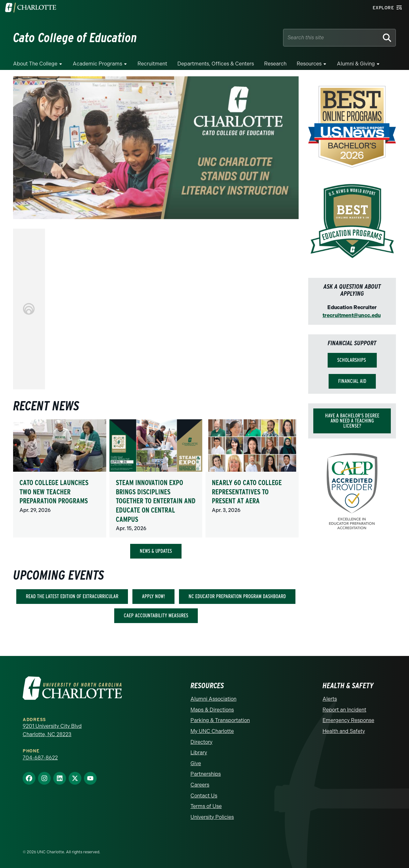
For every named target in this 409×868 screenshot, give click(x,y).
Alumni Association (213, 699)
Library (199, 753)
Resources (309, 64)
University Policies (212, 817)
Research (275, 64)
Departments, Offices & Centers (216, 64)
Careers (200, 785)
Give (196, 763)
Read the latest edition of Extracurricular (72, 596)
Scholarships (352, 360)
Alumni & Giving (356, 64)
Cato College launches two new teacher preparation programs (54, 492)
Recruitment (152, 64)
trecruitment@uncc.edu (352, 315)
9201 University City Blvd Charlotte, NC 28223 (52, 730)
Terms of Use (206, 806)
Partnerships (206, 774)
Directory (201, 742)
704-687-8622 (40, 758)
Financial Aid (352, 381)
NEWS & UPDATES (156, 551)
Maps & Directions (212, 710)
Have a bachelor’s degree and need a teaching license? (352, 421)
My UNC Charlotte (212, 731)
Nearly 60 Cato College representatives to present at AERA (247, 492)
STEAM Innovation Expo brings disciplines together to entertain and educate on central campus (156, 501)
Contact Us (204, 796)
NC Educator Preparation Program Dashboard (237, 596)
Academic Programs (97, 64)
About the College (35, 64)
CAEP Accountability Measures (156, 616)
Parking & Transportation (220, 720)
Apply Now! (153, 596)
